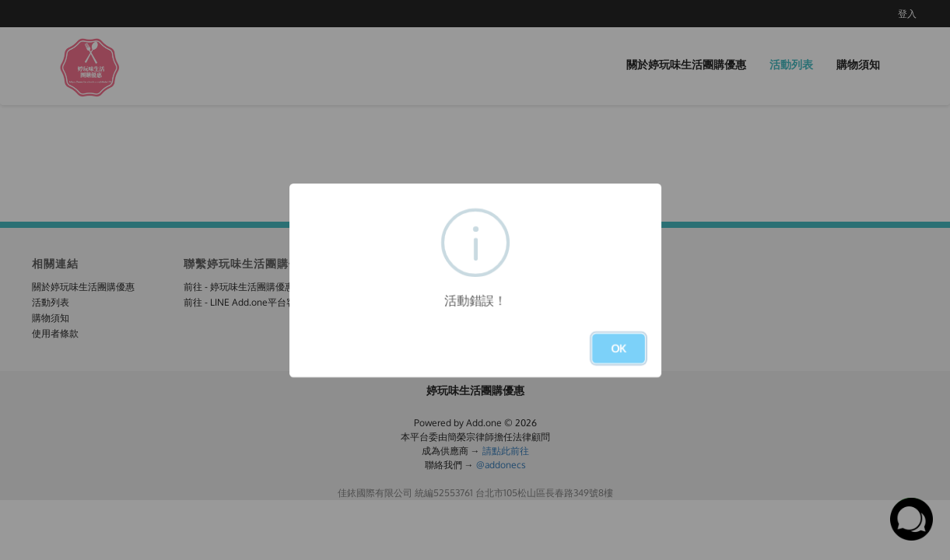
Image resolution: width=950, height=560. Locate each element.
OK (619, 348)
